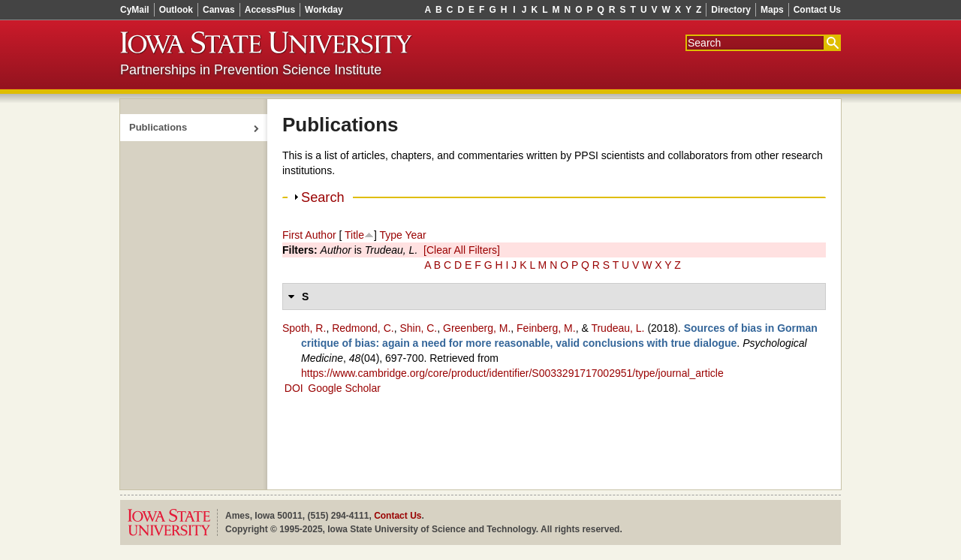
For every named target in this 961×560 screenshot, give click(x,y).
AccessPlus (270, 10)
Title (354, 235)
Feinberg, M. (546, 328)
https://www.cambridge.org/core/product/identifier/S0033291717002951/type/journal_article (512, 373)
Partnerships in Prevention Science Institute (251, 70)
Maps (772, 10)
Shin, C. (418, 328)
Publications (158, 127)
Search (323, 197)
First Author (309, 235)
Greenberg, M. (477, 328)
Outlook (176, 10)
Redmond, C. (363, 328)
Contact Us (817, 10)
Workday (324, 10)
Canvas (219, 10)
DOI (294, 388)
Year (415, 235)
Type (390, 235)
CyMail (135, 10)
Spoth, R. (304, 328)
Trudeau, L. (618, 328)
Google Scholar (344, 388)
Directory (731, 10)
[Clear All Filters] (462, 250)
